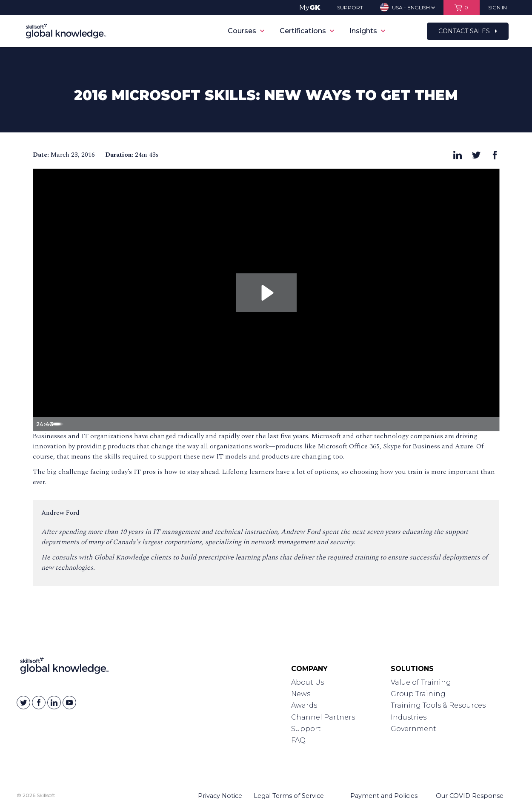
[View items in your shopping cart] (462, 7)
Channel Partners (323, 717)
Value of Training (421, 682)
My (310, 7)
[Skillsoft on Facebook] (39, 703)
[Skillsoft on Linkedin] (54, 703)
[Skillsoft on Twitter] (23, 703)
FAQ (298, 740)
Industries (409, 717)
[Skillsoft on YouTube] (69, 703)
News (301, 694)
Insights (367, 31)
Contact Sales (468, 31)
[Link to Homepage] (64, 668)
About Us (307, 682)
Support (306, 729)
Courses (246, 31)
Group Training (418, 694)
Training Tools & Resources (438, 705)
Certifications (307, 31)
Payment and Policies (384, 796)
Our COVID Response (470, 796)
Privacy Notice (220, 796)
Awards (304, 705)
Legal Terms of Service (289, 796)
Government (413, 729)
